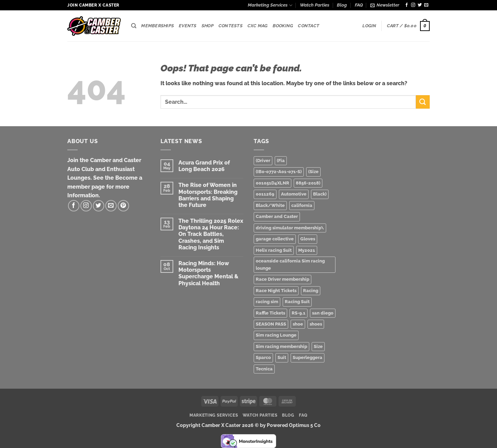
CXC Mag (258, 26)
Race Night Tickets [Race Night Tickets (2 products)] (276, 291)
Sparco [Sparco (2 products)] (263, 357)
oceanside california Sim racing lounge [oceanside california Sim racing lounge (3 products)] (290, 264)
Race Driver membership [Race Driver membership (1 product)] (282, 279)
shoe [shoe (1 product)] (298, 324)
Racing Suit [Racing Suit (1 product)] (297, 302)
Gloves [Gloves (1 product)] (308, 239)
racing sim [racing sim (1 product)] (267, 302)
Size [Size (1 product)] (318, 346)
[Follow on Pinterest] (123, 206)
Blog (342, 5)
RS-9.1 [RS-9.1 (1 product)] (299, 313)
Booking (283, 26)
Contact (309, 26)
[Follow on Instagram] (413, 5)
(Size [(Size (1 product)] (313, 172)
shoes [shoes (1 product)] (316, 324)
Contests (231, 26)
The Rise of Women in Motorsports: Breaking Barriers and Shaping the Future (208, 195)
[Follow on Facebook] (407, 5)
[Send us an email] (426, 5)
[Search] (134, 26)
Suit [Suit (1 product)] (282, 357)
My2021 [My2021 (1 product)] (307, 250)
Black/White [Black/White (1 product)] (270, 205)
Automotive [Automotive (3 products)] (294, 194)
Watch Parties (315, 5)
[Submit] (423, 102)
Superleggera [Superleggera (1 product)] (308, 357)
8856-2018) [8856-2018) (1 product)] (308, 183)
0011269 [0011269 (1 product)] (265, 194)
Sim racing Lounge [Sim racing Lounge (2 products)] (276, 335)
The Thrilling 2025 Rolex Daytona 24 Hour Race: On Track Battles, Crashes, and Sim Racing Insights (211, 234)
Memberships (158, 26)
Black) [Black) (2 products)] (320, 194)
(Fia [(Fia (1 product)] (281, 161)
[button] (385, 5)
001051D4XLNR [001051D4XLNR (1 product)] (272, 183)
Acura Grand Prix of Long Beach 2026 (204, 166)
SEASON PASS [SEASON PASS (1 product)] (271, 324)
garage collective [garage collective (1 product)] (275, 239)
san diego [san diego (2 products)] (323, 313)
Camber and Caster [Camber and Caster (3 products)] (277, 216)
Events (188, 26)
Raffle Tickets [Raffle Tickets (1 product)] (270, 313)
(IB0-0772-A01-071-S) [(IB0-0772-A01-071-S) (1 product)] (279, 172)
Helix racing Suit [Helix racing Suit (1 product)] (274, 250)
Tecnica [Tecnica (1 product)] (264, 369)
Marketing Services (270, 5)
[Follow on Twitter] (420, 5)
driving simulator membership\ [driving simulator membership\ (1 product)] (290, 228)
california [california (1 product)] (302, 205)
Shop (208, 26)
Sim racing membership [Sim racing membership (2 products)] (281, 346)
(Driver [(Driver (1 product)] (263, 161)
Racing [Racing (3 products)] (311, 291)
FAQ (359, 5)
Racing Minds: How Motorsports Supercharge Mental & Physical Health (208, 273)
